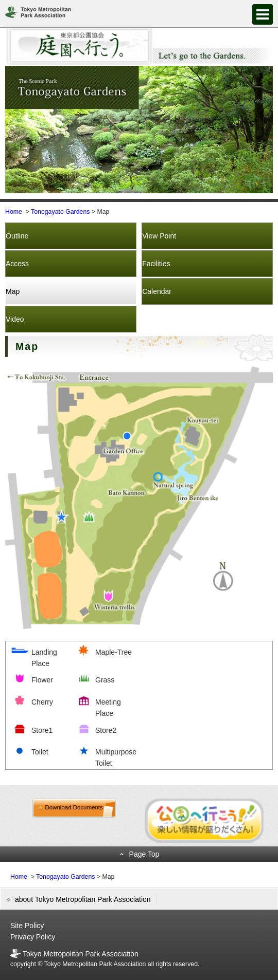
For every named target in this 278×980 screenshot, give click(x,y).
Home (14, 212)
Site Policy (27, 926)
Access (17, 264)
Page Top (144, 854)
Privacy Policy (33, 937)
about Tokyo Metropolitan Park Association (83, 899)
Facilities (156, 264)
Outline (17, 236)
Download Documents (74, 807)
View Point (159, 236)
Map (13, 291)
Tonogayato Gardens (60, 212)
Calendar (157, 291)
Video (15, 319)
